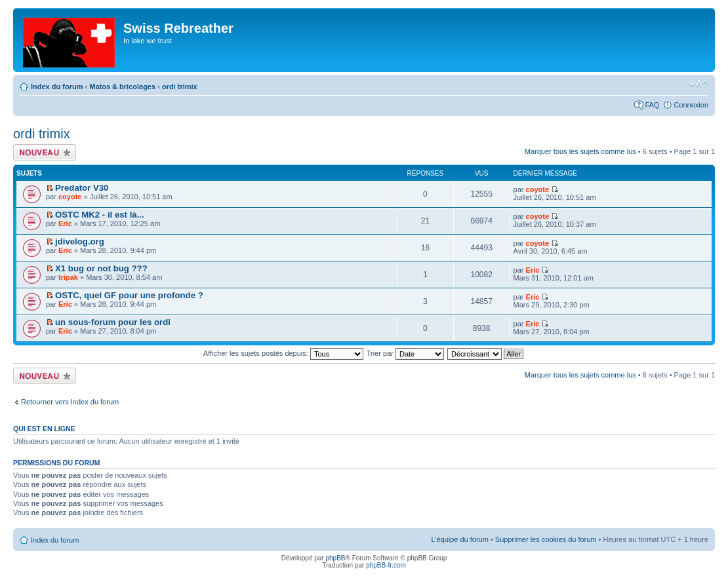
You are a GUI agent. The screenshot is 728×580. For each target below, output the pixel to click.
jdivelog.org (80, 242)
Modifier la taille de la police (699, 84)
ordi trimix (180, 87)
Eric (65, 223)
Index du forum (57, 87)
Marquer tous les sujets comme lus (580, 151)
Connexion (691, 105)
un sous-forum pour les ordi (113, 322)
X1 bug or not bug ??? (101, 268)
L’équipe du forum (459, 539)
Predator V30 (82, 188)
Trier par (405, 353)
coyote (70, 197)
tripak (68, 277)
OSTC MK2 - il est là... (100, 215)
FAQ (652, 105)
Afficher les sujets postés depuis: (283, 353)
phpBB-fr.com (386, 565)
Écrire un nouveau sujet (45, 152)
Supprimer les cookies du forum (546, 539)
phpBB (335, 558)
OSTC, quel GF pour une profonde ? (129, 295)
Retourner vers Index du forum (70, 402)
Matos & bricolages (122, 87)
